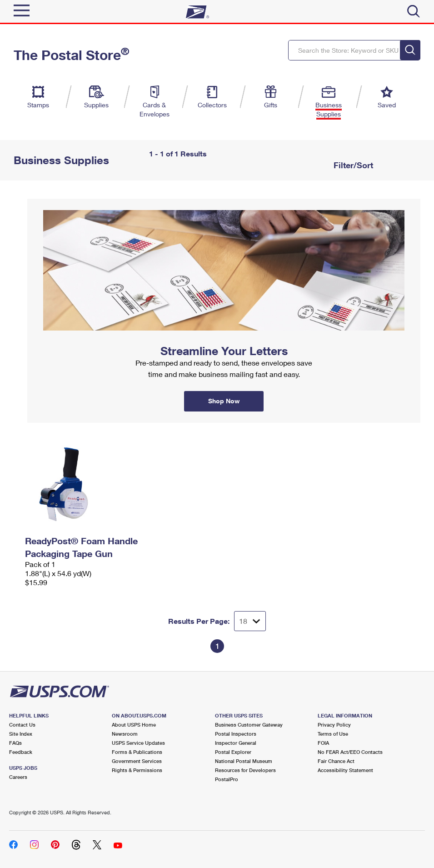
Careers (18, 777)
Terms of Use (333, 734)
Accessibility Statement (345, 770)
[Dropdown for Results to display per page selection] (250, 621)
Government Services (137, 761)
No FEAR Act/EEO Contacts (350, 752)
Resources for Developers (245, 770)
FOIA (323, 743)
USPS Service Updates (138, 743)
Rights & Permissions (137, 770)
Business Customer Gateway (249, 725)
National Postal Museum (244, 761)
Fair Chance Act (336, 761)
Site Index (21, 734)
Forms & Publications (137, 752)
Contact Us (22, 725)
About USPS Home (134, 725)
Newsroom (125, 734)
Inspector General (236, 743)
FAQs (15, 743)
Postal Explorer (233, 752)
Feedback (21, 752)
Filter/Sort (352, 165)
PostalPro (227, 779)
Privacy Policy (334, 725)
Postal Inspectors (236, 734)
